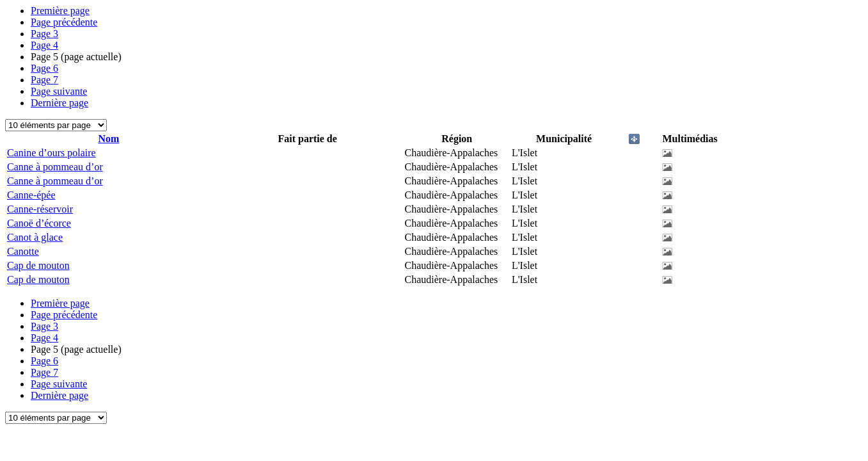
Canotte (23, 251)
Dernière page (59, 103)
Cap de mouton (38, 265)
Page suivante (59, 91)
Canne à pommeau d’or (55, 167)
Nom (108, 139)
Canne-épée (31, 195)
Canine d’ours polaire (51, 153)
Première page (60, 11)
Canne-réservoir (40, 209)
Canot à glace (35, 237)
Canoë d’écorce (39, 223)
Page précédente (64, 22)
